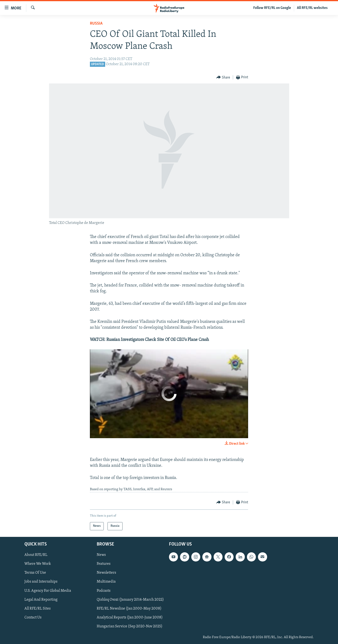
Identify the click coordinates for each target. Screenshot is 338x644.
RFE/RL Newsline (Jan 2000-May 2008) (129, 608)
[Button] (223, 77)
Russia (96, 24)
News (101, 555)
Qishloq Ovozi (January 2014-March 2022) (130, 599)
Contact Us (33, 617)
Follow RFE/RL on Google (272, 8)
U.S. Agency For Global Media (48, 591)
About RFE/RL (36, 555)
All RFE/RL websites (312, 8)
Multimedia (106, 582)
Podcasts (104, 591)
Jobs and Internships (41, 582)
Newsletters (106, 573)
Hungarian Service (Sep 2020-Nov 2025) (130, 626)
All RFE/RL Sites (38, 608)
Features (104, 564)
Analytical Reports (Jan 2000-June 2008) (130, 617)
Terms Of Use (35, 573)
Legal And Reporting (41, 599)
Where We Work (38, 564)
